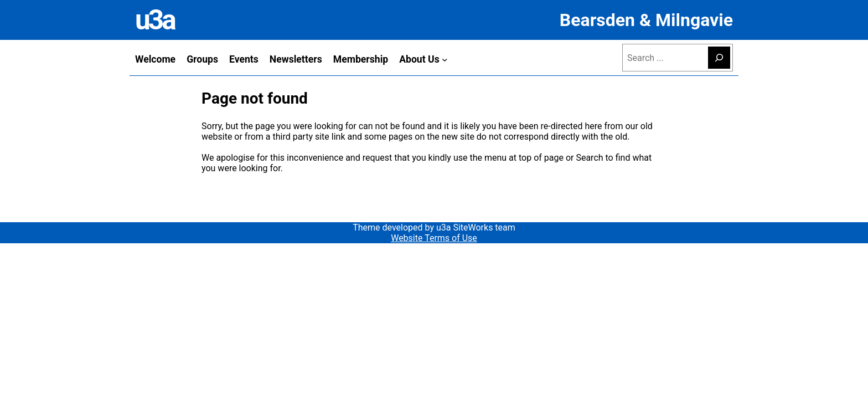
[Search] (719, 58)
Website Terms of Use (434, 238)
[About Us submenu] (445, 59)
